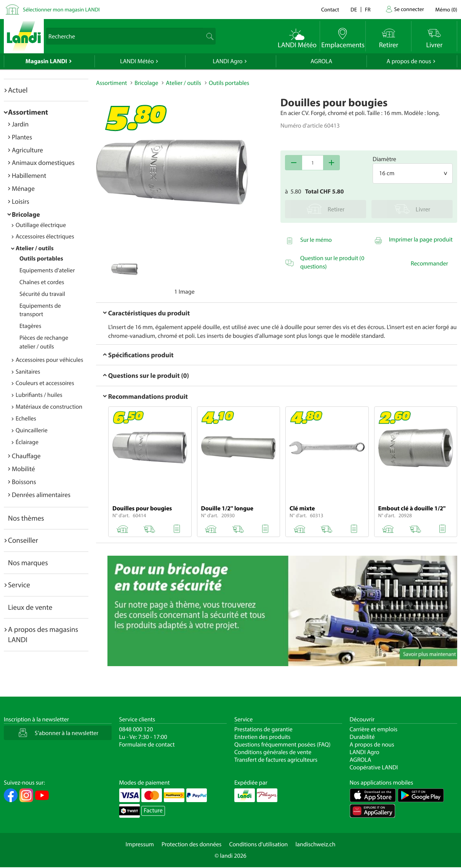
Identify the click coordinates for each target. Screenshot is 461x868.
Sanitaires (28, 372)
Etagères (30, 326)
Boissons (24, 482)
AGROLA (321, 61)
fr (368, 9)
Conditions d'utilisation (258, 844)
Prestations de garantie (263, 729)
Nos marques (28, 563)
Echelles (26, 419)
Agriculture (27, 150)
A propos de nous (409, 61)
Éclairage (27, 442)
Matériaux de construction (49, 407)
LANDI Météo (137, 61)
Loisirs (21, 201)
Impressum (140, 844)
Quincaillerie (32, 430)
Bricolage (26, 214)
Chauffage (26, 456)
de (354, 9)
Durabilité (362, 737)
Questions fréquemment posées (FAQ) (283, 745)
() (446, 9)
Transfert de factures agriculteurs (276, 760)
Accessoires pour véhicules (49, 360)
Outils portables (41, 259)
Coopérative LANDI (374, 767)
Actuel (18, 90)
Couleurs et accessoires (45, 383)
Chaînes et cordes (42, 282)
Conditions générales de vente (273, 752)
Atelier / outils (35, 248)
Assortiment (28, 112)
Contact (330, 9)
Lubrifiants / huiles (39, 395)
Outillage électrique (41, 225)
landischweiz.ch (316, 844)
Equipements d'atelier (47, 270)
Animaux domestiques (43, 162)
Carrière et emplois (374, 729)
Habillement (29, 175)
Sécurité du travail (42, 294)
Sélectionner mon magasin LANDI (61, 9)
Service (19, 585)
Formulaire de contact (147, 745)
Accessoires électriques (45, 237)
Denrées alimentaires (41, 495)
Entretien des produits (262, 737)
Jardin (20, 124)
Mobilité (23, 469)
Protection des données (192, 844)
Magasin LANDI (46, 61)
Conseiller (23, 540)
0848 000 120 (136, 729)
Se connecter (409, 9)
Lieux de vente (30, 607)
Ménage (23, 188)
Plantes (22, 137)
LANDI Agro (227, 61)
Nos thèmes (26, 518)
